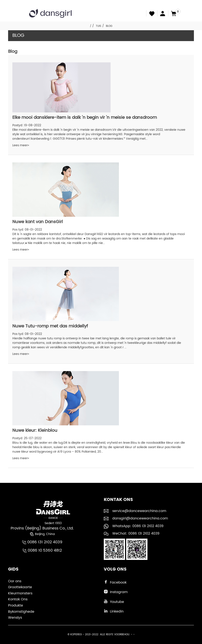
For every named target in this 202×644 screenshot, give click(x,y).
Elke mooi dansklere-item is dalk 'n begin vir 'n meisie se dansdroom (85, 118)
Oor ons (15, 581)
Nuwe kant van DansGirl (38, 222)
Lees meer (21, 145)
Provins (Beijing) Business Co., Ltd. (42, 528)
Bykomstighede (21, 612)
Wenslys (15, 618)
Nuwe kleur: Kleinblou (35, 431)
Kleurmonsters (20, 593)
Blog (109, 26)
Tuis (99, 26)
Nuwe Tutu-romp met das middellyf (50, 326)
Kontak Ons (18, 599)
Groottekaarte (20, 587)
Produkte (16, 605)
